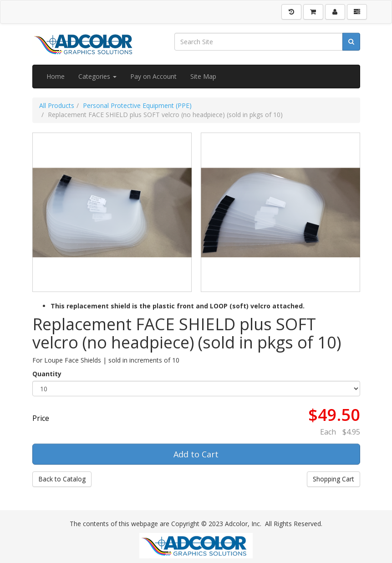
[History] (291, 12)
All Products (57, 105)
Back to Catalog (62, 479)
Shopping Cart (333, 479)
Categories (97, 76)
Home (56, 76)
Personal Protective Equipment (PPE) (137, 105)
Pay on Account (153, 76)
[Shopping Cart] (313, 12)
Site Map (203, 76)
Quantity (47, 374)
